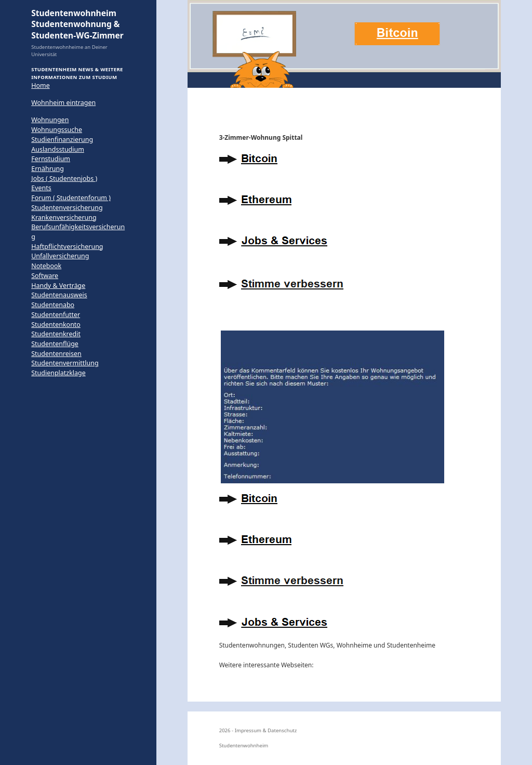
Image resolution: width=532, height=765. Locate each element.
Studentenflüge (55, 344)
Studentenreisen (56, 354)
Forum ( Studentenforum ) (71, 198)
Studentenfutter (56, 315)
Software (45, 276)
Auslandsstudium (58, 149)
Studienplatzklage (58, 373)
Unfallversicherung (60, 256)
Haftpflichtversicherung (67, 247)
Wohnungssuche (57, 130)
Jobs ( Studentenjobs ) (64, 179)
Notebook (46, 266)
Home (40, 85)
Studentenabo (53, 305)
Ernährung (48, 169)
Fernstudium (51, 159)
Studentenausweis (59, 295)
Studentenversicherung (67, 208)
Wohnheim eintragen (63, 103)
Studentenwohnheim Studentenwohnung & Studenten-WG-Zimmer (77, 24)
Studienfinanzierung (62, 140)
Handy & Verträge (58, 286)
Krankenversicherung (64, 217)
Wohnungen (50, 120)
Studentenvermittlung (65, 363)
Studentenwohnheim (244, 746)
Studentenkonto (56, 325)
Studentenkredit (56, 334)
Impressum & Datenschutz (266, 730)
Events (41, 188)
